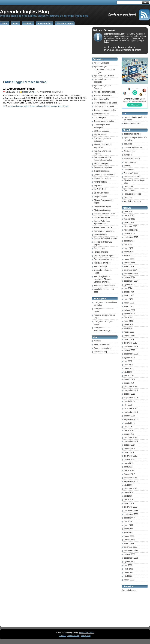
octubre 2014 (130, 445)
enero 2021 (129, 306)
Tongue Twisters (101, 252)
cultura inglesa (100, 117)
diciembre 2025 (131, 226)
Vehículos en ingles (102, 263)
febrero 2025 (129, 263)
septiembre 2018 (131, 398)
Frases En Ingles (29, 92)
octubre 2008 (130, 554)
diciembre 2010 (131, 489)
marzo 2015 (129, 430)
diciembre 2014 (131, 438)
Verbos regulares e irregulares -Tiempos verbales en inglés (103, 279)
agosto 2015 (129, 423)
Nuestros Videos (131, 173)
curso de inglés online (133, 148)
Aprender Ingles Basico (104, 76)
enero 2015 (129, 434)
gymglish (128, 155)
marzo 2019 (129, 376)
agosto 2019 (129, 357)
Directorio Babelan (129, 590)
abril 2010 (128, 496)
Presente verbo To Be (103, 227)
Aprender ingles (101, 67)
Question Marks (101, 235)
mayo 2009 (129, 529)
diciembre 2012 (131, 456)
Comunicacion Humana (104, 106)
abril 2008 (128, 576)
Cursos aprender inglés (104, 121)
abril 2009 (128, 532)
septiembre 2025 (131, 237)
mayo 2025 (129, 252)
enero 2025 (129, 266)
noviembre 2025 (131, 230)
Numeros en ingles (102, 217)
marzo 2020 (129, 332)
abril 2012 (128, 467)
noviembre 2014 (131, 441)
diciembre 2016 (131, 409)
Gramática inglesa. (102, 171)
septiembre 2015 (131, 419)
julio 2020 (128, 317)
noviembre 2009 (131, 511)
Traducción (129, 187)
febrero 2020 (129, 336)
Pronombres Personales (104, 231)
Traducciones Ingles (133, 194)
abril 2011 (128, 485)
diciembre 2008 (131, 547)
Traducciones (130, 190)
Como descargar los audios (106, 103)
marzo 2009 (129, 536)
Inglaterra (98, 186)
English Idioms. (100, 135)
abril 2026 (128, 212)
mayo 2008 (129, 573)
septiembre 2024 (131, 281)
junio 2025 (128, 248)
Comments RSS (73, 636)
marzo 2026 (129, 215)
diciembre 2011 (131, 478)
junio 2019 (128, 365)
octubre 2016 (130, 416)
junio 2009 (128, 525)
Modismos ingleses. (102, 210)
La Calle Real (100, 189)
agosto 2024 (129, 285)
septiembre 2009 (131, 514)
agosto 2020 (129, 314)
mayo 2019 (129, 368)
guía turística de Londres (105, 175)
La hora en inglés (101, 193)
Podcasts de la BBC (133, 123)
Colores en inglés (101, 99)
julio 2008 (128, 565)
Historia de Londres (102, 178)
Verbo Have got (101, 267)
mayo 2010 (129, 492)
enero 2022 (129, 296)
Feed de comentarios (103, 348)
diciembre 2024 (131, 270)
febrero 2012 (129, 474)
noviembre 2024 (131, 274)
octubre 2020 (130, 310)
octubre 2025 (130, 234)
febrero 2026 (129, 219)
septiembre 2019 (131, 354)
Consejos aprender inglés (105, 110)
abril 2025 (128, 255)
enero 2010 (129, 503)
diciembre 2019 (131, 343)
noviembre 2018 (131, 390)
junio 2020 (128, 321)
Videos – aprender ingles (105, 286)
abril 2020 (128, 328)
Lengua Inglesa (101, 196)
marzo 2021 (129, 303)
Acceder (98, 341)
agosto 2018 (129, 401)
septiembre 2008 (131, 558)
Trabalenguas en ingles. (104, 256)
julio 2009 (128, 522)
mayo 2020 (129, 325)
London (127, 166)
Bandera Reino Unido (103, 96)
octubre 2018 (130, 394)
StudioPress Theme (86, 633)
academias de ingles (133, 134)
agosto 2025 (129, 241)
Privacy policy (86, 636)
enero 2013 (129, 452)
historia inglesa (100, 182)
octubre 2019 (130, 350)
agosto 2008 (129, 562)
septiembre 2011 (131, 481)
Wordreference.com (132, 201)
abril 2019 (128, 372)
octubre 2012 (130, 460)
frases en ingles (37, 106)
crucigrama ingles (102, 114)
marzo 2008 (129, 580)
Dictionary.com (130, 151)
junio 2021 (128, 299)
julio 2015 (128, 427)
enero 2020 (129, 339)
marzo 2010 (129, 500)
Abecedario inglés (102, 63)
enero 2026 (129, 223)
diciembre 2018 (131, 387)
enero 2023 (129, 292)
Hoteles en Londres (132, 158)
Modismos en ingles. (103, 206)
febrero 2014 (129, 449)
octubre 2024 (130, 277)
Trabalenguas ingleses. (104, 259)
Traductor (128, 198)
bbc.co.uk (128, 144)
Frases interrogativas (103, 167)
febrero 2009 (129, 540)
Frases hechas (50, 106)
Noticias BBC (130, 169)
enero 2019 (129, 383)
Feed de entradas (102, 345)
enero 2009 (129, 543)
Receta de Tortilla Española (106, 238)
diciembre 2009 (131, 507)
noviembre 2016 (131, 412)
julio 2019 (128, 361)
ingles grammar (131, 162)
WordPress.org (100, 352)
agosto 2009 (129, 518)
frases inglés (63, 106)
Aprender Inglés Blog (24, 12)
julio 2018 (128, 405)
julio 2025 (128, 245)
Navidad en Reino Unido (104, 214)
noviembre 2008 (131, 551)
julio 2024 (128, 288)
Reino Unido (99, 248)
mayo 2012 (129, 463)
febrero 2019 (129, 379)
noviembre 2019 (131, 347)
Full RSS (62, 636)
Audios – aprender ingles (105, 92)
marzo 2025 (129, 259)
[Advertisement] (45, 53)
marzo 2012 (129, 470)
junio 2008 (128, 569)
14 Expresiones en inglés (19, 89)
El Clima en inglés (102, 131)
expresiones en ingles (20, 106)
